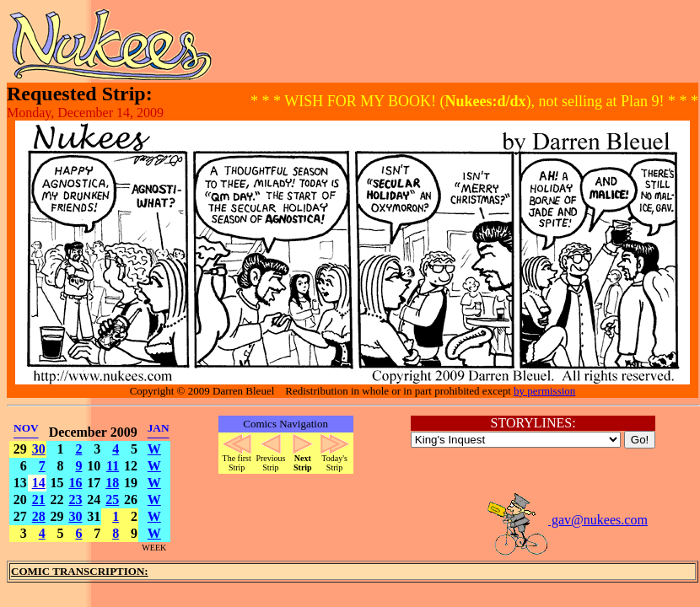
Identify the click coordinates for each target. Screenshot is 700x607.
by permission (544, 391)
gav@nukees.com (567, 520)
